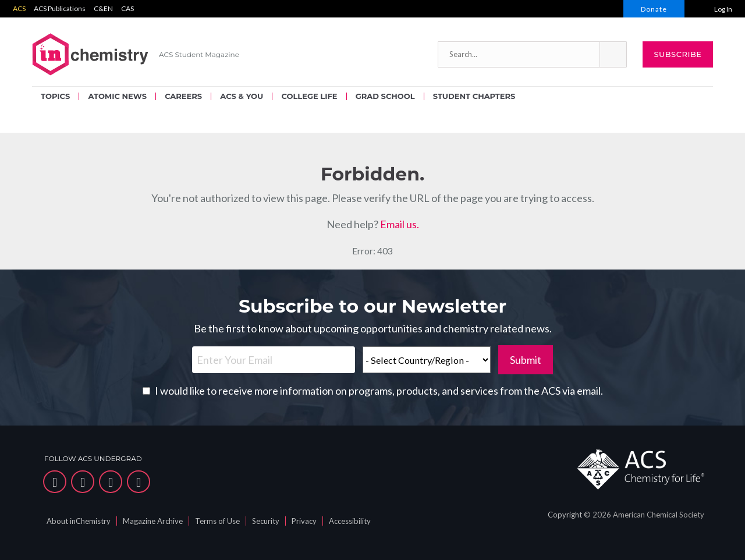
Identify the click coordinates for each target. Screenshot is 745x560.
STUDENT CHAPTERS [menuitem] (474, 96)
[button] (613, 55)
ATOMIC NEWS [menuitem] (117, 96)
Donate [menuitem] (654, 9)
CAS (127, 8)
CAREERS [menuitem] (183, 96)
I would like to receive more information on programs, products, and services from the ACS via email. (379, 391)
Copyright (565, 515)
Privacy (304, 521)
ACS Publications (60, 8)
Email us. (400, 224)
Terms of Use (217, 521)
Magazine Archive (153, 521)
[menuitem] (715, 9)
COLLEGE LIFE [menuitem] (309, 96)
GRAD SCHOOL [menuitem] (385, 96)
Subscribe (677, 54)
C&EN (103, 8)
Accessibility (350, 521)
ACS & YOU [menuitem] (242, 96)
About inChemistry (79, 521)
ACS (19, 8)
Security (266, 521)
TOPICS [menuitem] (55, 96)
